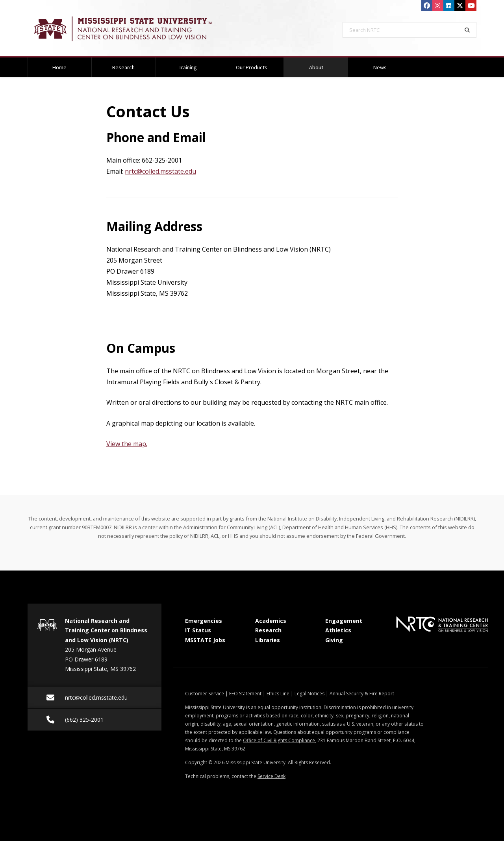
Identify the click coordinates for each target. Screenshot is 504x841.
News (380, 67)
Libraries (268, 640)
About (326, 64)
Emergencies (204, 621)
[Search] (467, 30)
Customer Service (205, 694)
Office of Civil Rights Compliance (279, 740)
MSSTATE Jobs (205, 640)
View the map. (127, 444)
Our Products (252, 67)
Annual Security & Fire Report (362, 694)
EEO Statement (245, 694)
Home (59, 67)
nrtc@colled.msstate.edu (160, 171)
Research (123, 67)
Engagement (344, 621)
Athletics (338, 630)
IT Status (198, 630)
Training (188, 67)
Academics (271, 621)
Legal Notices (309, 694)
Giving (334, 640)
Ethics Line (278, 694)
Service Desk (271, 776)
